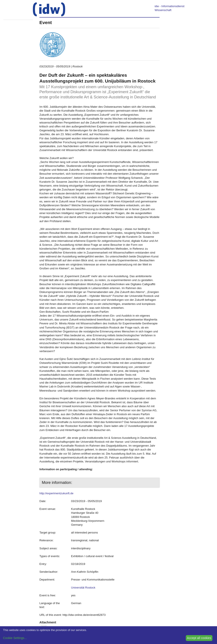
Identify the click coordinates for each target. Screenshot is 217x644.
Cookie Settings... (15, 638)
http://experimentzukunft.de (56, 493)
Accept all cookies (199, 638)
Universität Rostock (83, 588)
